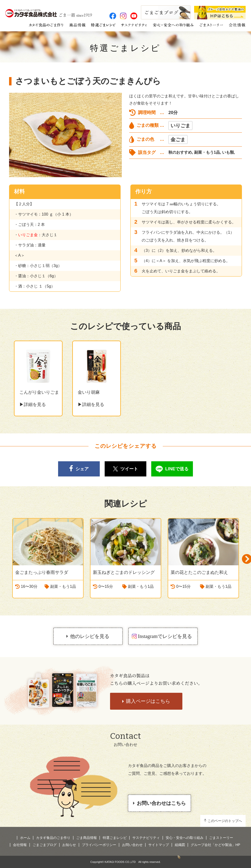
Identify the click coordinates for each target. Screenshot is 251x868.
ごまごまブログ (45, 845)
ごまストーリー (221, 838)
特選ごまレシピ (126, 48)
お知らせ (69, 845)
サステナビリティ (146, 838)
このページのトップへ (225, 821)
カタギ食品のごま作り (53, 838)
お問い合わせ (132, 845)
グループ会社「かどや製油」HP (215, 845)
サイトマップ (159, 845)
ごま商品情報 (87, 838)
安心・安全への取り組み (185, 838)
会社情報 (20, 845)
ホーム (25, 838)
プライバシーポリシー (99, 845)
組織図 (180, 845)
